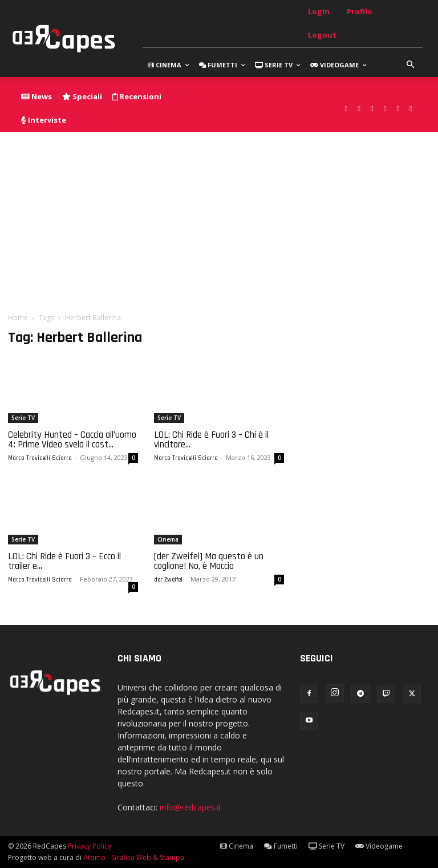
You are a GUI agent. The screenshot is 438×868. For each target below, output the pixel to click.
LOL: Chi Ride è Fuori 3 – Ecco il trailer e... (64, 561)
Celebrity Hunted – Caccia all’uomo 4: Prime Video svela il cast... (72, 440)
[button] (411, 65)
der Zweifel (168, 580)
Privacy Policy (90, 846)
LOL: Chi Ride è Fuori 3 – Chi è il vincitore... (211, 440)
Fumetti (281, 846)
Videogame (379, 846)
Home (18, 318)
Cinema (168, 539)
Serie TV (23, 418)
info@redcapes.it (190, 807)
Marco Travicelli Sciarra (40, 458)
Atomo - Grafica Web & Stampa (134, 857)
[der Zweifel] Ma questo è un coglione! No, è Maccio (209, 561)
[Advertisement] (219, 217)
